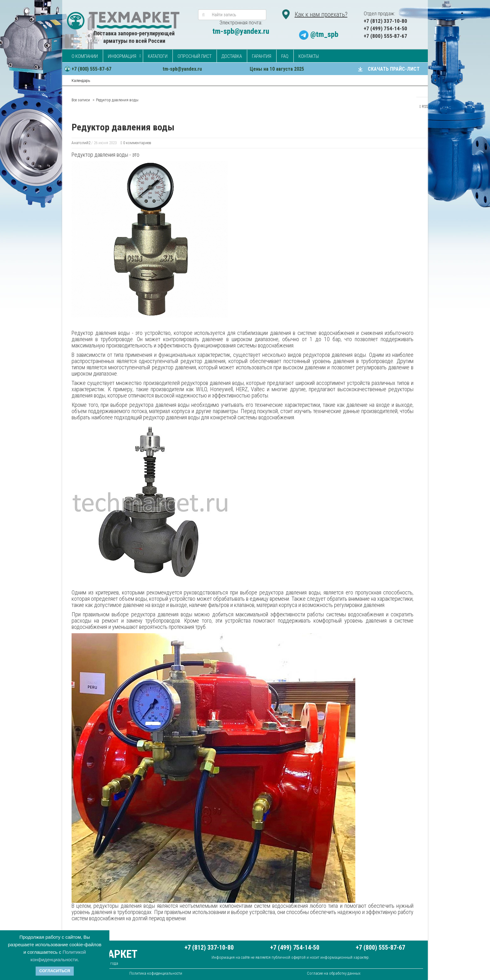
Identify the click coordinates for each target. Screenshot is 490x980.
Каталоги (158, 56)
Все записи (81, 100)
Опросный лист (195, 56)
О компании (85, 56)
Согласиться (55, 971)
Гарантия (262, 56)
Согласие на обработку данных (334, 973)
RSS (424, 106)
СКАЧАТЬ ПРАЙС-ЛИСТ (394, 69)
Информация (122, 56)
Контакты (309, 56)
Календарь (81, 81)
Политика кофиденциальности (156, 973)
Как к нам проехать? (321, 14)
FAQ (285, 56)
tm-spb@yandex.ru (241, 31)
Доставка (232, 56)
